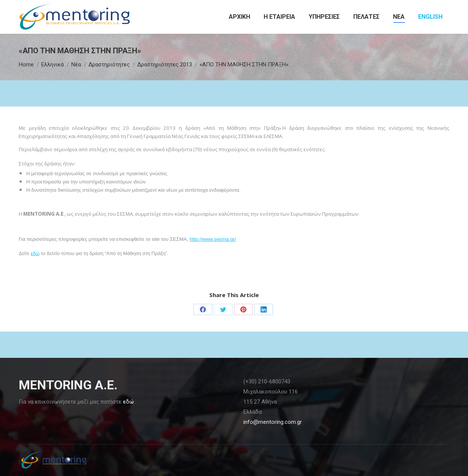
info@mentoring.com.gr (273, 422)
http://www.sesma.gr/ (213, 239)
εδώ (35, 253)
